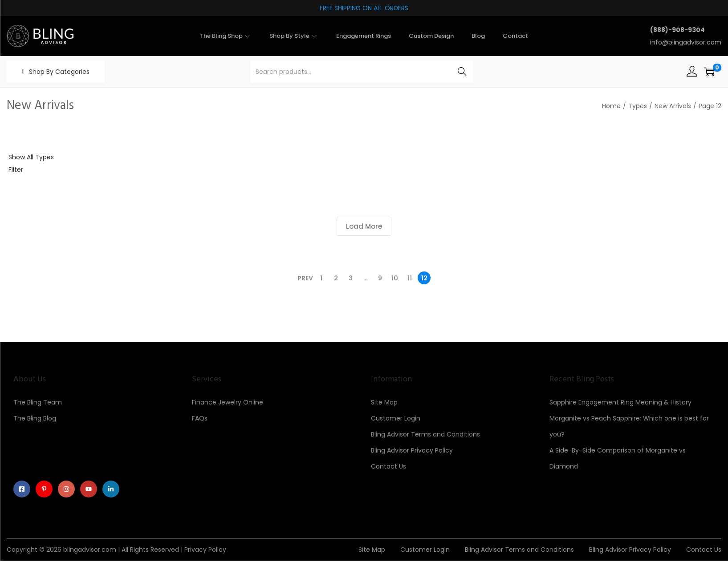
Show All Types (31, 157)
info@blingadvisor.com (686, 42)
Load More (364, 226)
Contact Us (388, 466)
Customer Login (396, 418)
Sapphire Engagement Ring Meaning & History (620, 402)
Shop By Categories (59, 72)
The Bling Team (38, 402)
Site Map (384, 402)
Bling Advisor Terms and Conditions (425, 434)
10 (395, 278)
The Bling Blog (35, 418)
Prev (305, 278)
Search (462, 72)
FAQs (200, 418)
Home (611, 106)
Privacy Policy (205, 551)
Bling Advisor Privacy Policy (412, 450)
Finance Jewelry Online (228, 402)
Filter (16, 170)
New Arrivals (673, 106)
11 (410, 278)
